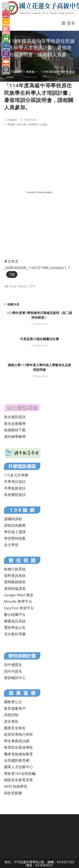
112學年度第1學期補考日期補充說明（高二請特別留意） (40, 315)
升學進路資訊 (15, 488)
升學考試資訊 (15, 481)
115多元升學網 (16, 475)
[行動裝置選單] (68, 23)
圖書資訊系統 (15, 621)
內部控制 (11, 715)
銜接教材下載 (15, 430)
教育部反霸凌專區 (18, 747)
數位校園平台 (15, 614)
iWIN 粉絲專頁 (16, 786)
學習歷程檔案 (15, 538)
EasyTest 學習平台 (19, 608)
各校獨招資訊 (15, 495)
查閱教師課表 (15, 582)
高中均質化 (13, 671)
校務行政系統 (15, 569)
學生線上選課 (15, 532)
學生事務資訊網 (17, 741)
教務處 (11, 124)
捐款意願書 (13, 793)
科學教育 (33, 124)
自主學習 (11, 545)
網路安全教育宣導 (18, 780)
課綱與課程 (13, 519)
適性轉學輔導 (15, 437)
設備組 (44, 124)
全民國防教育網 (17, 760)
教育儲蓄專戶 (15, 708)
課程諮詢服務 (15, 525)
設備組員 (12, 120)
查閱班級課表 (15, 589)
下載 (12, 274)
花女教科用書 (15, 634)
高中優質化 (13, 665)
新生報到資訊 (15, 417)
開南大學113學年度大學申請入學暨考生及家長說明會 (39, 367)
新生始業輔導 (15, 423)
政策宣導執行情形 (18, 734)
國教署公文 (13, 702)
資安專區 (11, 721)
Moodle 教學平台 (18, 601)
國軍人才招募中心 (18, 767)
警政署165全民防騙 (20, 773)
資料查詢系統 (15, 575)
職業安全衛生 (15, 728)
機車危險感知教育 (18, 754)
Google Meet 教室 (19, 595)
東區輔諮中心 (15, 678)
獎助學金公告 (15, 627)
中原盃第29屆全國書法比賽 (39, 339)
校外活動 (21, 124)
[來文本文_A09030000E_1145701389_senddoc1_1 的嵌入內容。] (40, 192)
